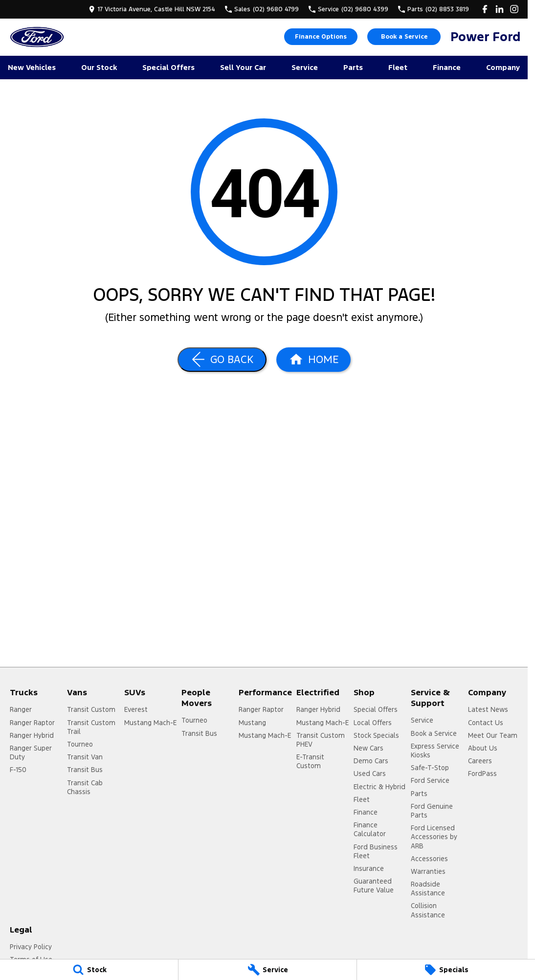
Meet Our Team (493, 735)
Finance (447, 67)
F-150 (18, 770)
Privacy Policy (31, 947)
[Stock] (89, 970)
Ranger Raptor (32, 723)
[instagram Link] (514, 9)
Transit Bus (85, 770)
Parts (353, 67)
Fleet (398, 67)
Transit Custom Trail (91, 727)
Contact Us (486, 723)
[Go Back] (222, 360)
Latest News (488, 709)
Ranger (21, 709)
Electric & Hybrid (379, 787)
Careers (480, 761)
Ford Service (430, 780)
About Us (483, 748)
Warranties (428, 871)
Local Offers (373, 723)
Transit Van (85, 757)
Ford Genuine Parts (432, 811)
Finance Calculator (370, 829)
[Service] (267, 970)
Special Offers (168, 67)
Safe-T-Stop (430, 768)
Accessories (429, 859)
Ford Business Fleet (376, 851)
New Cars (368, 748)
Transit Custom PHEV (321, 740)
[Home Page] (37, 37)
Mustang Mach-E (150, 723)
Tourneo (80, 744)
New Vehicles (32, 67)
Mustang (252, 723)
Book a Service (404, 37)
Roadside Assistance (428, 889)
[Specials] (446, 970)
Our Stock (99, 67)
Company (503, 67)
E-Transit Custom (310, 761)
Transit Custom (91, 709)
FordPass (482, 774)
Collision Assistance (428, 910)
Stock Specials (376, 735)
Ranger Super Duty (31, 752)
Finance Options (321, 37)
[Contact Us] (152, 9)
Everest (136, 709)
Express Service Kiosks (435, 751)
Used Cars (370, 774)
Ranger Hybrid (32, 735)
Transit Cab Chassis (85, 787)
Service (305, 67)
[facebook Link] (485, 9)
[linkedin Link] (500, 9)
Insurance (369, 868)
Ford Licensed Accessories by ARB (434, 837)
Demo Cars (371, 761)
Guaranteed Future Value (374, 886)
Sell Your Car (243, 67)
